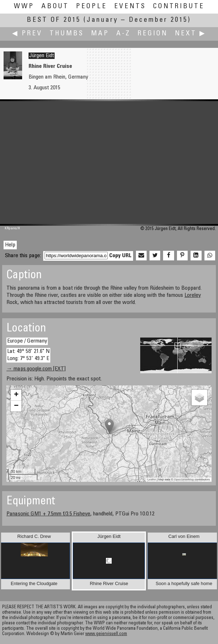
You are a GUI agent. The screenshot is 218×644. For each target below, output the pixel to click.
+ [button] (16, 395)
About (55, 7)
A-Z (123, 34)
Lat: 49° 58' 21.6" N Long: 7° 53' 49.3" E (28, 355)
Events (130, 7)
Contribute (179, 7)
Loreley (193, 295)
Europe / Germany (27, 341)
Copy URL (120, 256)
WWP (24, 7)
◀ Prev (27, 34)
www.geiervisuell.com (106, 634)
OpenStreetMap (184, 480)
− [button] (16, 406)
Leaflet (152, 480)
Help (10, 245)
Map (100, 34)
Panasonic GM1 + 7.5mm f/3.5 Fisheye (48, 514)
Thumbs (67, 34)
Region (153, 34)
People (92, 7)
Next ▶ (191, 34)
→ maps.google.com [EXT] (36, 369)
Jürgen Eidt (42, 56)
